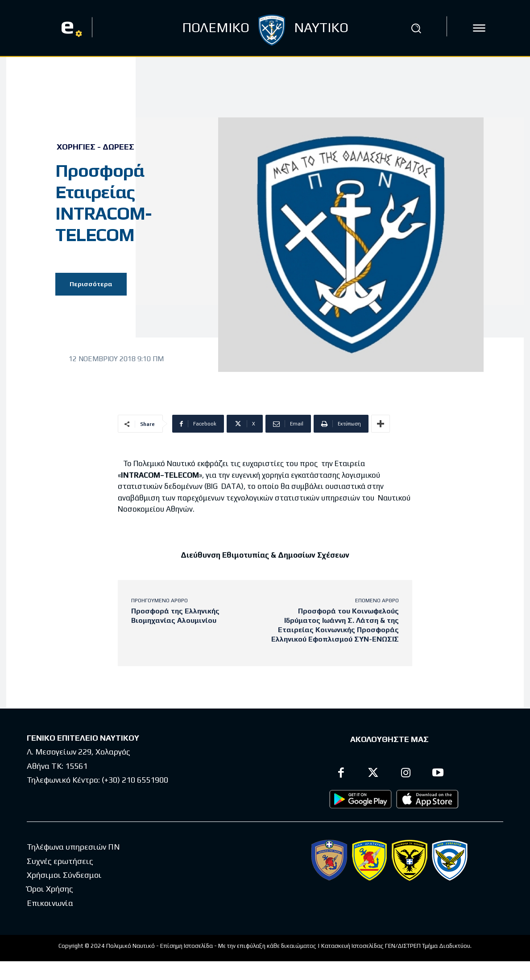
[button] (416, 28)
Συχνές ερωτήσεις (60, 865)
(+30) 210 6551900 (135, 783)
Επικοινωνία (50, 907)
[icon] (479, 28)
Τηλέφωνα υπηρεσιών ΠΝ (73, 850)
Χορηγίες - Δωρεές (95, 147)
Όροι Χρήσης (50, 892)
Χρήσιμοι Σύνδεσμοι (64, 878)
